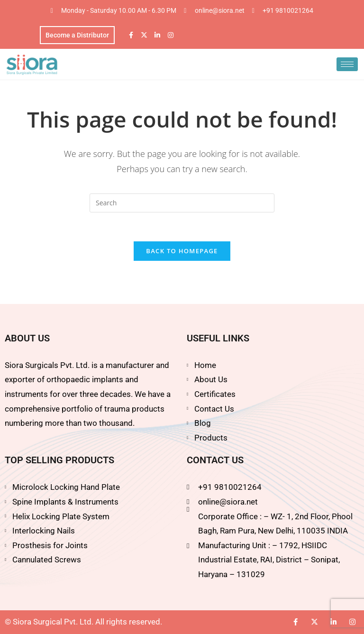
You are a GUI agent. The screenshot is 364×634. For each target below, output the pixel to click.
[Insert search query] (182, 203)
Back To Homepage (182, 251)
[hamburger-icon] (347, 64)
